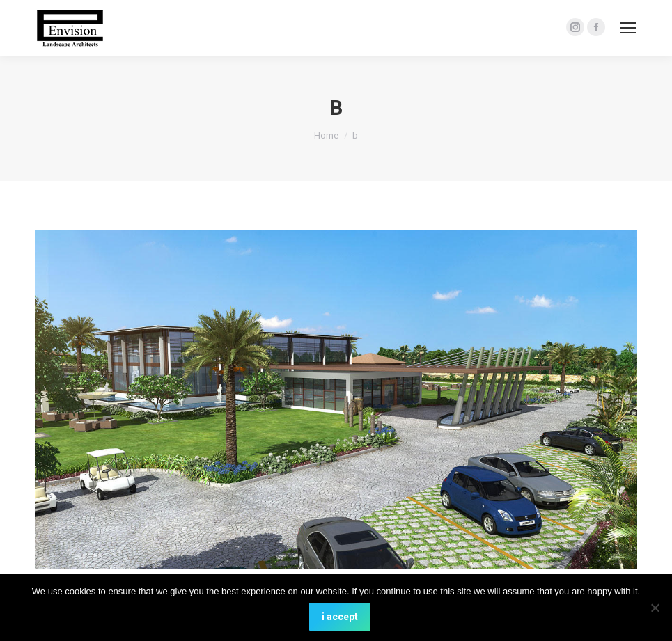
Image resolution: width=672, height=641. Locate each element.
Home (326, 135)
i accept (340, 617)
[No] (655, 608)
